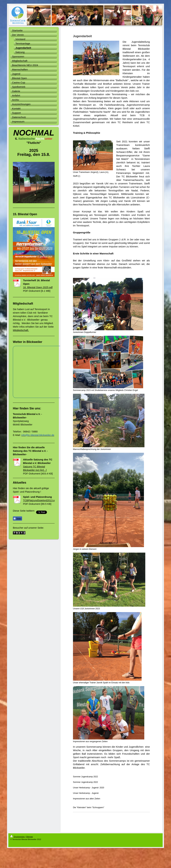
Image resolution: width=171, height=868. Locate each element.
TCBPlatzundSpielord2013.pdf (40, 500)
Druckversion (18, 837)
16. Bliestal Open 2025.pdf (38, 287)
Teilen (17, 519)
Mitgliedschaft (21, 330)
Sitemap (29, 837)
